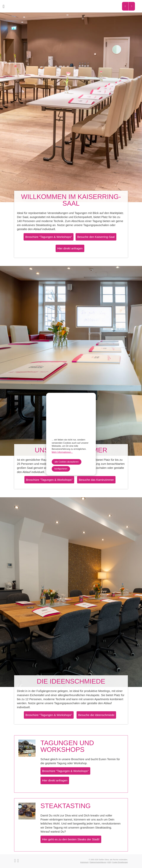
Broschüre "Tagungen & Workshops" (49, 237)
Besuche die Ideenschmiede (96, 715)
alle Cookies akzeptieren (67, 462)
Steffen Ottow (104, 860)
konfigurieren (61, 469)
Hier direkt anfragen (70, 248)
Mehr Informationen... (62, 452)
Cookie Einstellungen (120, 862)
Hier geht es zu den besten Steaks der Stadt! (71, 839)
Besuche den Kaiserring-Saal (96, 237)
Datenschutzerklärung (98, 862)
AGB (109, 862)
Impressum (84, 862)
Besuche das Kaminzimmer (96, 480)
